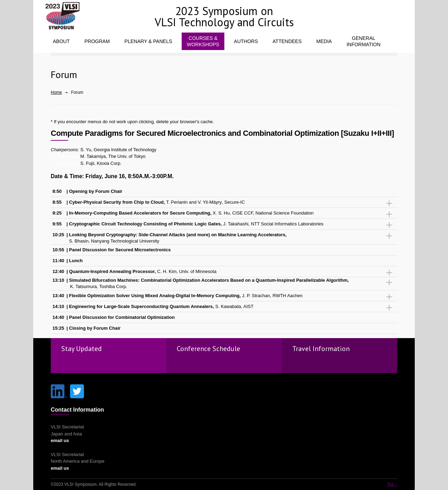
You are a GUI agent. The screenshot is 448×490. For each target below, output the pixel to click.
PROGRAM (97, 41)
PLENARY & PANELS (148, 41)
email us (60, 440)
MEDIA (324, 41)
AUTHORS (246, 41)
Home (56, 92)
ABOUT (61, 41)
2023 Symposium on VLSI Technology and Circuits (224, 16)
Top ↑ (392, 484)
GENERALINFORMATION (363, 41)
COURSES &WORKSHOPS (203, 41)
